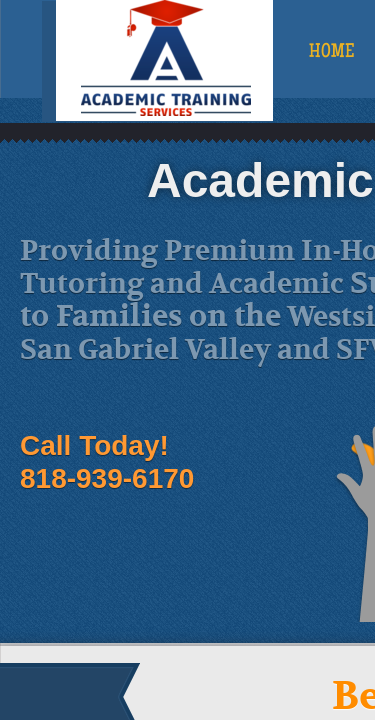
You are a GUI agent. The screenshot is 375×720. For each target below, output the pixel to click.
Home (331, 53)
